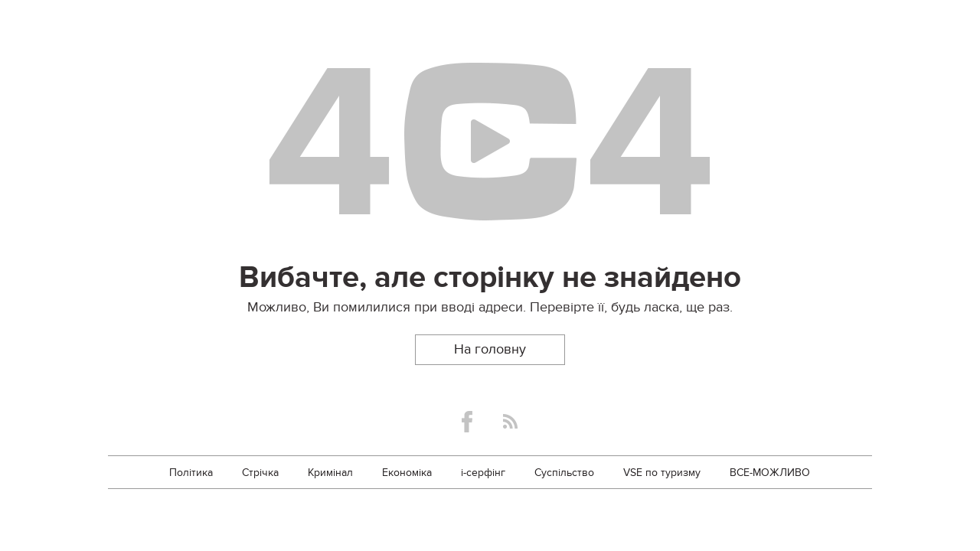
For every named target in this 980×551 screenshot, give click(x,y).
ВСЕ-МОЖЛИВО (770, 473)
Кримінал (330, 473)
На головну (490, 349)
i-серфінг (483, 473)
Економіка (407, 473)
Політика (191, 473)
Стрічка (260, 473)
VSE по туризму (662, 473)
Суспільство (564, 473)
